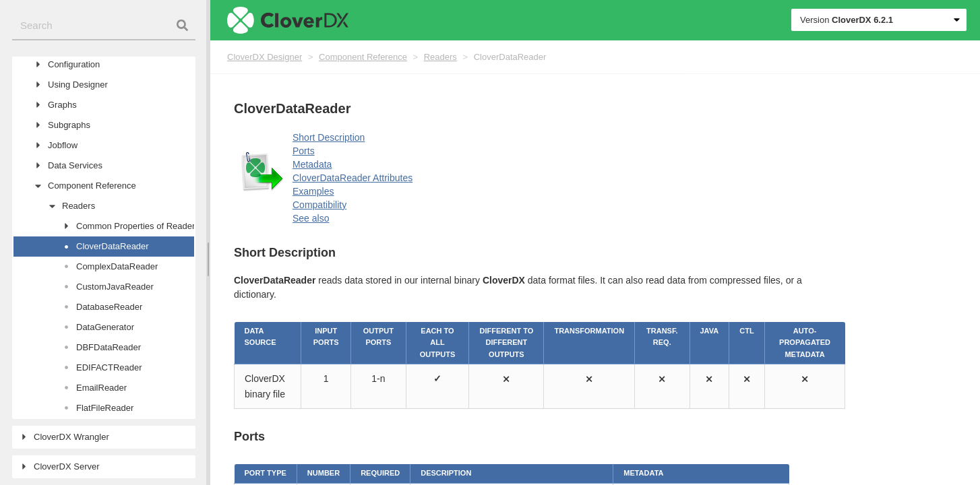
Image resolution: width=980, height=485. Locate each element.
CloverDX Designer (265, 57)
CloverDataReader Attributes (353, 178)
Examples (313, 191)
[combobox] (104, 26)
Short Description (329, 137)
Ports (304, 151)
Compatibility (319, 205)
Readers (440, 57)
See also (311, 218)
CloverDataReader (510, 57)
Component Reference (363, 57)
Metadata (312, 164)
